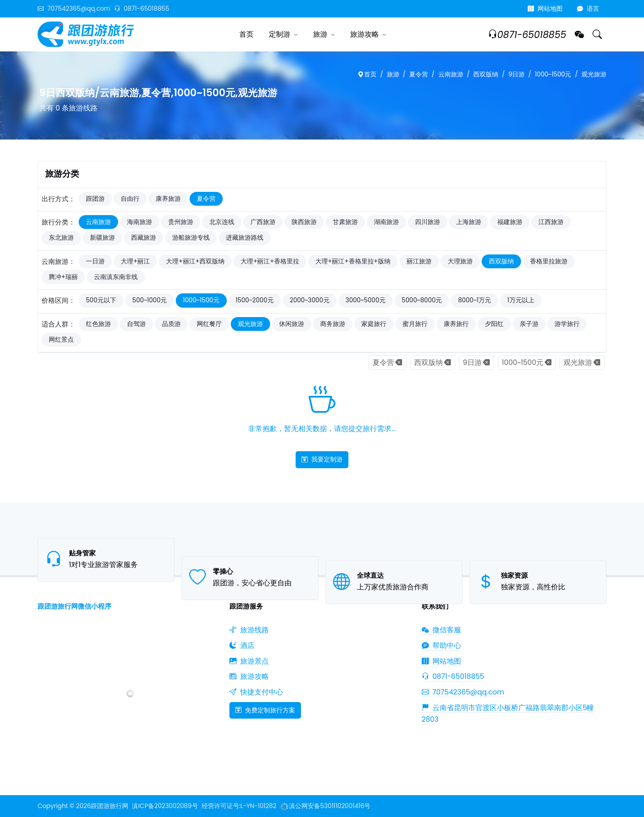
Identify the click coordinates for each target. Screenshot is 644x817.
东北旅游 (61, 238)
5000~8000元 (422, 300)
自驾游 (136, 324)
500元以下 (101, 300)
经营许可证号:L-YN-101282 (239, 806)
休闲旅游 (292, 324)
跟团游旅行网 (110, 806)
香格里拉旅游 (549, 261)
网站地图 (545, 9)
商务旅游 (333, 324)
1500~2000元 (255, 300)
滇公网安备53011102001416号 (325, 806)
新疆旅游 (102, 238)
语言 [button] (588, 9)
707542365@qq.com (74, 9)
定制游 (280, 34)
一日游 (95, 261)
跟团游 (95, 199)
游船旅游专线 (191, 238)
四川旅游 (428, 222)
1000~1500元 (553, 74)
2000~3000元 (310, 300)
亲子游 (529, 324)
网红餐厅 (209, 324)
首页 (246, 34)
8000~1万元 (475, 300)
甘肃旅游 (345, 222)
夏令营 (419, 74)
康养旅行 (456, 324)
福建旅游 (510, 222)
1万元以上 (521, 300)
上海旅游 (469, 222)
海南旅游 (140, 222)
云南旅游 (451, 74)
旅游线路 (249, 630)
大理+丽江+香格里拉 (270, 261)
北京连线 (222, 222)
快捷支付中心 (256, 692)
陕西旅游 (304, 222)
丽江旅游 (419, 261)
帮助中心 (441, 646)
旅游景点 (249, 661)
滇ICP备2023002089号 (165, 806)
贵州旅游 (181, 222)
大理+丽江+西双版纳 (195, 261)
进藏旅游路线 (245, 238)
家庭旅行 (374, 324)
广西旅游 (263, 222)
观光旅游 (594, 74)
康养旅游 (168, 199)
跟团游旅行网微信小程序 (74, 606)
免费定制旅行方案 (265, 710)
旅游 (320, 34)
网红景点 (61, 340)
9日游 (517, 74)
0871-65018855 (142, 9)
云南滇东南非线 (116, 277)
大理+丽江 (135, 261)
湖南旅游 (386, 222)
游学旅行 (567, 324)
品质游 (171, 324)
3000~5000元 (366, 300)
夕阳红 (494, 324)
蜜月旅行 (415, 324)
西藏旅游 (144, 238)
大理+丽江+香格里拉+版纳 (353, 261)
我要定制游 (322, 459)
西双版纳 (486, 74)
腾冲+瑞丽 (63, 277)
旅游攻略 (364, 34)
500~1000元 (150, 300)
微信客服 (441, 630)
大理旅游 (460, 261)
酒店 (242, 646)
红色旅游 (98, 324)
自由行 (130, 199)
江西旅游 (551, 222)
